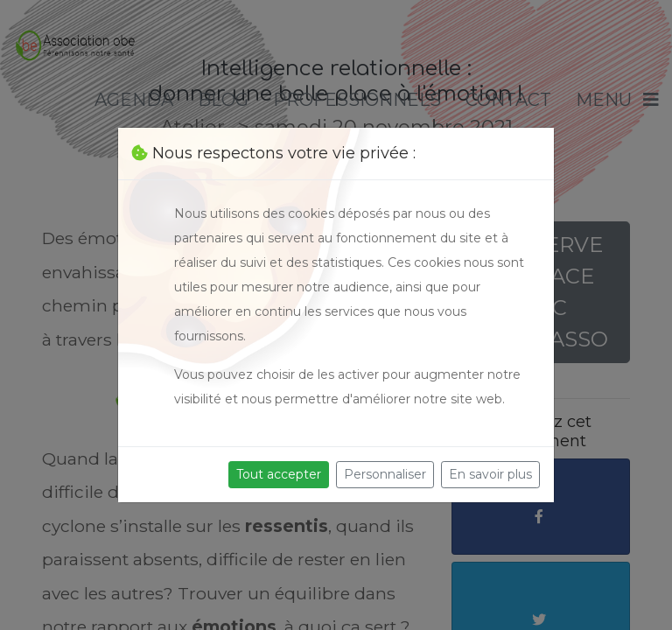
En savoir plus (490, 474)
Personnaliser (385, 474)
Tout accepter (279, 474)
